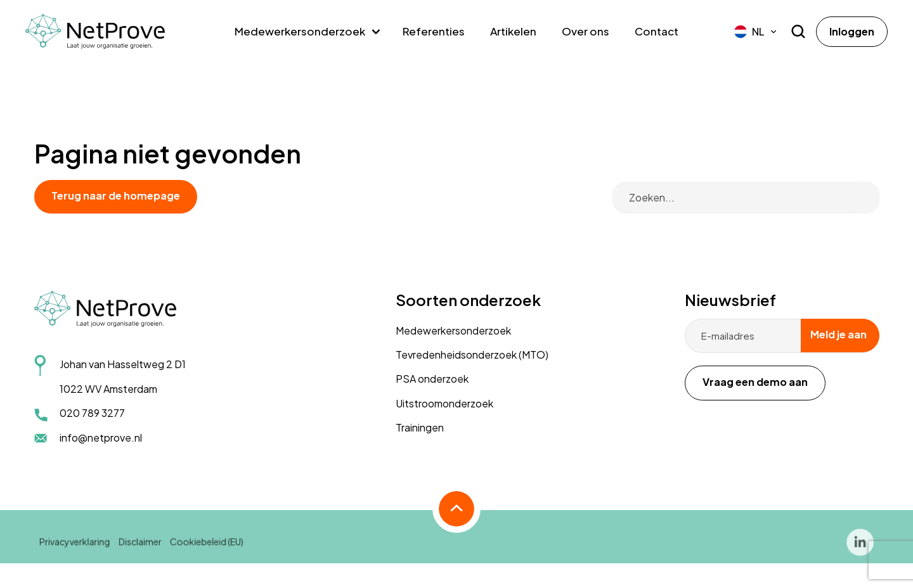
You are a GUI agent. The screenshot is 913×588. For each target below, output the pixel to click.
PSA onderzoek (432, 379)
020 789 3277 (92, 413)
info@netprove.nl (101, 438)
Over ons (586, 31)
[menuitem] (756, 32)
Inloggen (852, 31)
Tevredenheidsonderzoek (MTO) (472, 355)
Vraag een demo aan (755, 382)
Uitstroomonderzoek (444, 403)
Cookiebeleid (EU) (207, 548)
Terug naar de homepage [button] (116, 195)
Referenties (434, 31)
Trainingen (420, 427)
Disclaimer (141, 548)
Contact (657, 31)
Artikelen (513, 31)
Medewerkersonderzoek (300, 31)
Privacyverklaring (76, 548)
